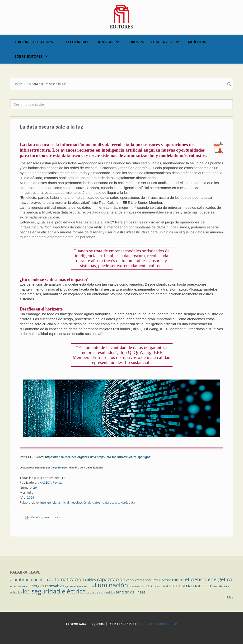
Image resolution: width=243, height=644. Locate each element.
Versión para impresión (44, 517)
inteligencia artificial (55, 502)
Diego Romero (59, 468)
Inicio (19, 84)
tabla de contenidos (101, 592)
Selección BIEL (76, 42)
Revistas (106, 42)
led (27, 591)
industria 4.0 (162, 586)
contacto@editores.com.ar (158, 624)
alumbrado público (29, 579)
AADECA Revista (51, 482)
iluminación (111, 585)
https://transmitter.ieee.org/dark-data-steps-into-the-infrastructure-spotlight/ (98, 457)
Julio (30, 492)
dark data (128, 502)
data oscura (111, 502)
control (178, 580)
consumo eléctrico (158, 580)
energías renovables (47, 586)
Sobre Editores (28, 56)
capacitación (111, 579)
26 (35, 487)
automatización (67, 579)
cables (91, 580)
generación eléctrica (79, 586)
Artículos (197, 42)
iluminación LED (140, 586)
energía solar (19, 586)
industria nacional (192, 585)
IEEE (63, 478)
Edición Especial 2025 (34, 42)
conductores (135, 580)
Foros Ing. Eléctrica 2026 (150, 42)
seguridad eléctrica (59, 591)
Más (230, 597)
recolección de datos (86, 502)
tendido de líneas (131, 592)
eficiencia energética (209, 579)
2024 (31, 497)
